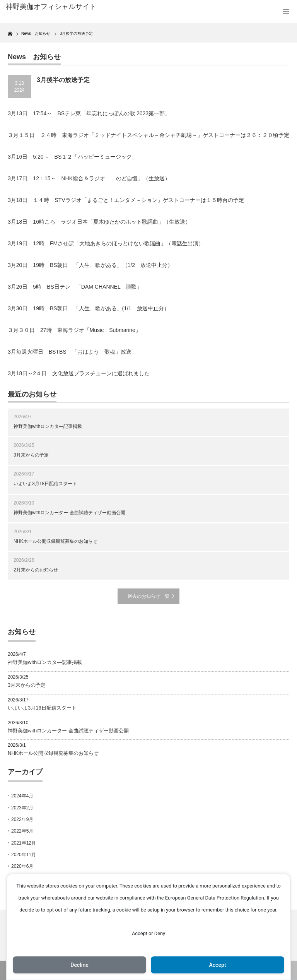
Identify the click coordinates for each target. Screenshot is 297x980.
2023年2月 (22, 808)
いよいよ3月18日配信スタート (45, 484)
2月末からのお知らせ (36, 570)
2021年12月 (24, 843)
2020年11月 (24, 855)
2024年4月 (22, 796)
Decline (79, 965)
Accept (218, 965)
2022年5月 (22, 831)
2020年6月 (22, 866)
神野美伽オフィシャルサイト (51, 7)
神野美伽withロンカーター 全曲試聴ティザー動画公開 (69, 513)
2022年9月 (22, 819)
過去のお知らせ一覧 (148, 596)
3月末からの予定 (31, 455)
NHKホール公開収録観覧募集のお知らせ (55, 541)
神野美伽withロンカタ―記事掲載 (48, 426)
